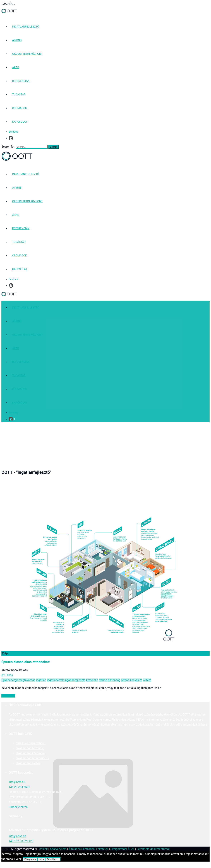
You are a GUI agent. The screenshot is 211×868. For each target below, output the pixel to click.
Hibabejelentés (18, 807)
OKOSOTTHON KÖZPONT (27, 54)
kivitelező (92, 680)
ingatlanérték (55, 680)
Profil (12, 138)
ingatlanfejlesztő (75, 680)
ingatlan (41, 680)
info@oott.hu (17, 782)
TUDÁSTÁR (19, 95)
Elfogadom (30, 859)
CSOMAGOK (20, 108)
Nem (41, 859)
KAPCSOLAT (20, 122)
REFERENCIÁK (21, 81)
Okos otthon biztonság (30, 748)
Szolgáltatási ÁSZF (123, 849)
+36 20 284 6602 (19, 787)
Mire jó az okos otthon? (31, 743)
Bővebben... (53, 859)
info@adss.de (17, 836)
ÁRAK (16, 67)
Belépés (13, 132)
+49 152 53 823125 (21, 841)
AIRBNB (17, 40)
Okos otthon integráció (30, 753)
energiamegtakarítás (22, 680)
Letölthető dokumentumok (154, 849)
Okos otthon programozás (32, 758)
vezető (147, 680)
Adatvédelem (58, 849)
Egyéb (5, 680)
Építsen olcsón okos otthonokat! (26, 662)
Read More (8, 696)
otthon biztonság (110, 680)
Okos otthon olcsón (28, 763)
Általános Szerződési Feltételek (88, 849)
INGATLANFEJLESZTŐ (26, 27)
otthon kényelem (132, 680)
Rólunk (43, 849)
